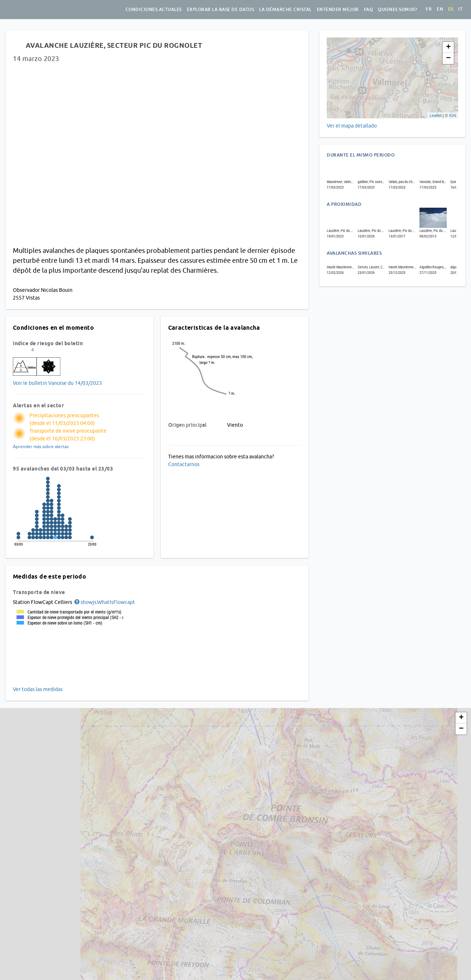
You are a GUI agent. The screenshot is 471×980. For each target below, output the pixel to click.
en (440, 9)
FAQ (369, 10)
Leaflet (435, 115)
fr (429, 9)
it (460, 9)
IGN (453, 115)
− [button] (448, 58)
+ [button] (448, 47)
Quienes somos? (397, 10)
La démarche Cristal (285, 10)
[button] (104, 602)
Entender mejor (338, 10)
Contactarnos (184, 464)
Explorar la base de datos (221, 10)
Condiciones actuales (154, 10)
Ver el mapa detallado (352, 126)
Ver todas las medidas (38, 689)
